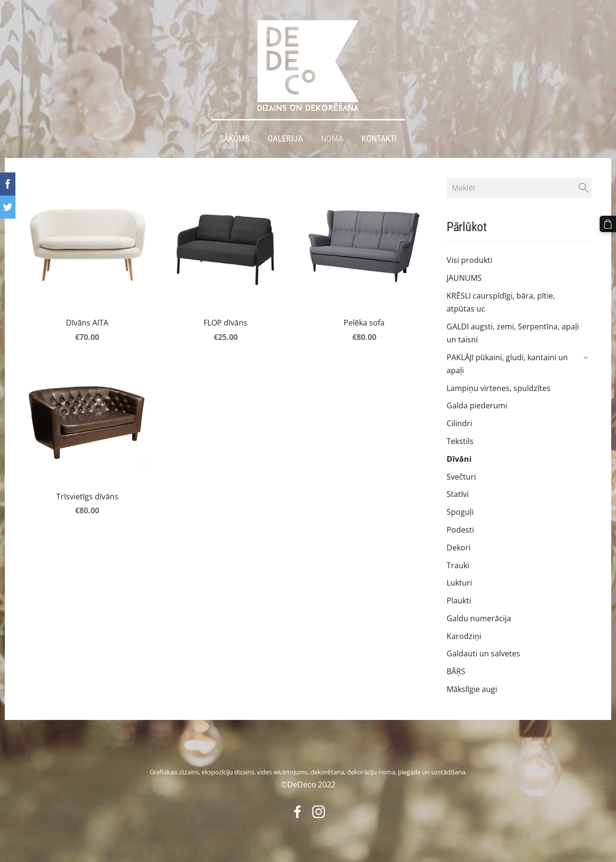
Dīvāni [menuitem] (459, 459)
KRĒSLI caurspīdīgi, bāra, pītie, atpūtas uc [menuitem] (501, 302)
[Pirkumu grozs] (608, 224)
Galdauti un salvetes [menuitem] (483, 653)
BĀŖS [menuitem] (456, 671)
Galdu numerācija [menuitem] (479, 618)
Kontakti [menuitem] (379, 139)
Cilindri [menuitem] (459, 423)
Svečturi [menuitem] (461, 477)
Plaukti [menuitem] (459, 601)
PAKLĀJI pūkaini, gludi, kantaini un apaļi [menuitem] (507, 364)
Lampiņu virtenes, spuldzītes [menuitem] (499, 388)
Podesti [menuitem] (460, 530)
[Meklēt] (519, 188)
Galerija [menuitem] (285, 139)
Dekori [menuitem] (459, 548)
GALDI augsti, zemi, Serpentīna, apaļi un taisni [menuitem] (513, 333)
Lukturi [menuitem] (459, 583)
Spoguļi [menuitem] (460, 512)
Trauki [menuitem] (458, 565)
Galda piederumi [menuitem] (477, 405)
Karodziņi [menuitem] (464, 636)
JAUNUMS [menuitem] (464, 278)
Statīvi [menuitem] (458, 494)
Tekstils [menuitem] (460, 441)
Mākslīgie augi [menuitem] (472, 689)
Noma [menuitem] (332, 139)
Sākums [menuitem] (234, 139)
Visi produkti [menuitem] (469, 260)
